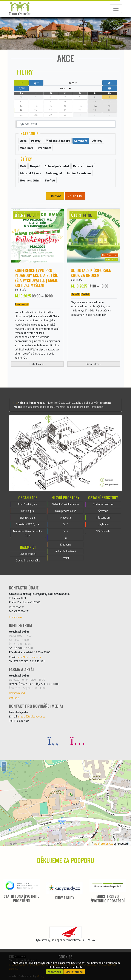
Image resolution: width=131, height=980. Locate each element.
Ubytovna (103, 524)
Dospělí (76, 294)
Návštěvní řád (17, 693)
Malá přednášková (66, 511)
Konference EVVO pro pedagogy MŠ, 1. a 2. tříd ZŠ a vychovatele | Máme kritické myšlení (37, 278)
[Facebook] (53, 740)
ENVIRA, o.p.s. (28, 517)
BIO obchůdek (28, 554)
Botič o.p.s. (28, 511)
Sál (65, 538)
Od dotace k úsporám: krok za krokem (91, 273)
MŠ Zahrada (103, 531)
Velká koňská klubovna (65, 504)
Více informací (74, 972)
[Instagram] (78, 740)
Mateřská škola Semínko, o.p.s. (28, 533)
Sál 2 (65, 531)
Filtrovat (55, 196)
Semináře (20, 289)
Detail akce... (37, 364)
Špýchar (103, 511)
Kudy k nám (16, 617)
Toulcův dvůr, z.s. (28, 504)
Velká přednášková (65, 551)
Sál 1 (65, 524)
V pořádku (55, 972)
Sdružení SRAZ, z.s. (28, 524)
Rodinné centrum (103, 504)
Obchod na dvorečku (28, 560)
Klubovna (66, 544)
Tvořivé (85, 294)
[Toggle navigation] (116, 9)
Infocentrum (103, 517)
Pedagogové (22, 304)
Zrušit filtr (75, 196)
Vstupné (14, 698)
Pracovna (65, 517)
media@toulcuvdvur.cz (32, 716)
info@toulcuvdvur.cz (29, 657)
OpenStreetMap (104, 844)
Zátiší (66, 558)
